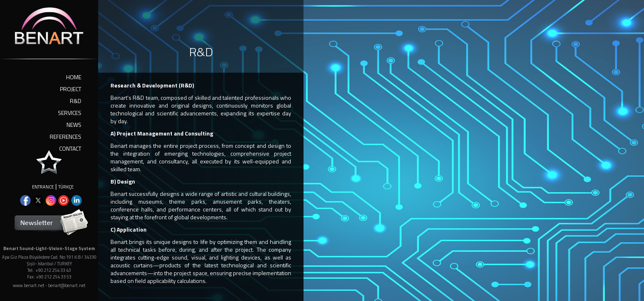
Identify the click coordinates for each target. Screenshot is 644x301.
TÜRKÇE (66, 187)
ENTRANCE (43, 187)
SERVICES (70, 113)
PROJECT (71, 89)
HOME (74, 77)
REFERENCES (66, 137)
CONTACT (70, 148)
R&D (76, 101)
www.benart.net (29, 285)
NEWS (74, 125)
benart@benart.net (67, 285)
